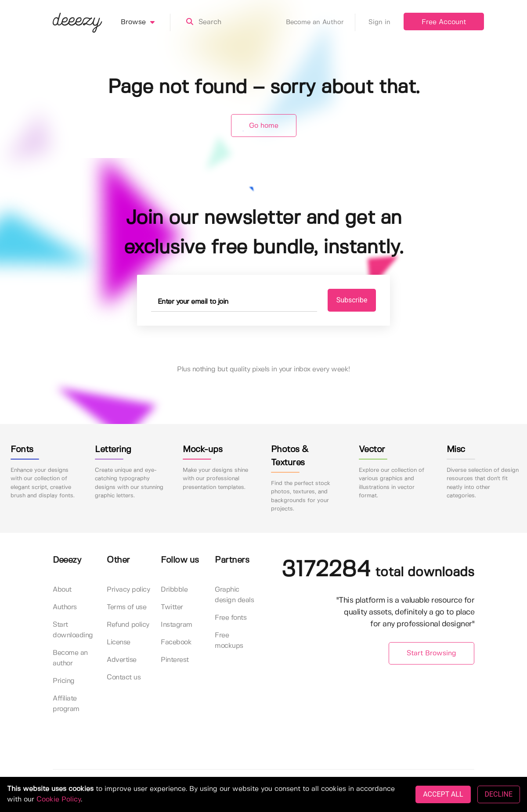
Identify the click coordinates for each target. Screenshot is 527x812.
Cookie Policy (59, 799)
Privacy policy (128, 590)
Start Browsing (431, 653)
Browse (146, 22)
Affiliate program (66, 704)
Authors (65, 607)
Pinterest (175, 660)
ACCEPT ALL (443, 794)
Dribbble (174, 590)
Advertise (122, 660)
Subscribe (352, 300)
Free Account (444, 22)
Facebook (176, 642)
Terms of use (126, 607)
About (62, 590)
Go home (264, 126)
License (119, 642)
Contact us (124, 677)
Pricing (64, 681)
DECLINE (499, 794)
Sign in (379, 22)
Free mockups (229, 641)
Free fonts (231, 618)
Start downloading (73, 630)
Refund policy (128, 625)
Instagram (177, 625)
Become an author (70, 658)
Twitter (172, 607)
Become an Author (321, 22)
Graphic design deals (234, 595)
